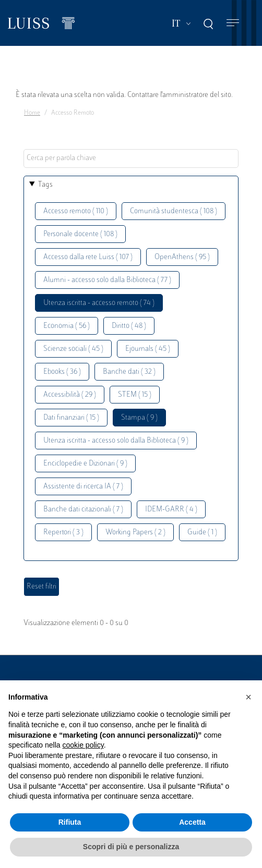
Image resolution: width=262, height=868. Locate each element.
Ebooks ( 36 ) (62, 372)
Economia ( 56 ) (67, 326)
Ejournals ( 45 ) (148, 349)
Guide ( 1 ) (202, 533)
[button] (248, 697)
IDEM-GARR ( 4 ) (171, 510)
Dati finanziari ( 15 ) (71, 418)
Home (32, 113)
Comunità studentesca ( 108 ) (174, 211)
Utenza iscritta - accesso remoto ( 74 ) (99, 303)
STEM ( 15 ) (135, 395)
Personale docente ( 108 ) (80, 234)
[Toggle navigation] (233, 23)
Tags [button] (45, 185)
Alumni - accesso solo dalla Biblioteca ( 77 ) (107, 280)
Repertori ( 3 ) (63, 533)
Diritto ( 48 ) (129, 326)
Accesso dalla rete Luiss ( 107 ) (88, 257)
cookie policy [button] (83, 745)
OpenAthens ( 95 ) (182, 257)
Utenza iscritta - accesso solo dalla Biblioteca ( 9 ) (116, 441)
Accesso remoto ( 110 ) (76, 211)
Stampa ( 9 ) (139, 418)
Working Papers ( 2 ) (135, 533)
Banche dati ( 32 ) (129, 372)
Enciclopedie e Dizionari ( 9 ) (85, 464)
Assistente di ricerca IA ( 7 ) (83, 487)
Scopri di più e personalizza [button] (131, 847)
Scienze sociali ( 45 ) (73, 349)
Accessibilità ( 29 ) (70, 395)
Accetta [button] (192, 822)
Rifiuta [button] (70, 822)
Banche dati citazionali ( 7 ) (83, 510)
